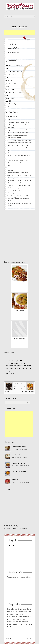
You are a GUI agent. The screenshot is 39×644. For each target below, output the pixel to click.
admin (11, 52)
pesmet (8, 83)
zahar (8, 80)
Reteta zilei (22, 363)
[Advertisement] (22, 32)
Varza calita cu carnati (18, 463)
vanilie (8, 107)
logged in (15, 529)
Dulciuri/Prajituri (13, 363)
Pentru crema (10, 92)
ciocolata (9, 74)
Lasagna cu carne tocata (19, 471)
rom (7, 86)
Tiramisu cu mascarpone (19, 447)
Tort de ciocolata (20, 27)
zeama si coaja (11, 71)
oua (7, 77)
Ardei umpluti (16, 480)
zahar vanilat (10, 89)
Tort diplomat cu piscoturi (19, 455)
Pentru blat (9, 66)
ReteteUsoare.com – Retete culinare (20, 7)
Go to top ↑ (30, 638)
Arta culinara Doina (15, 546)
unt (7, 69)
